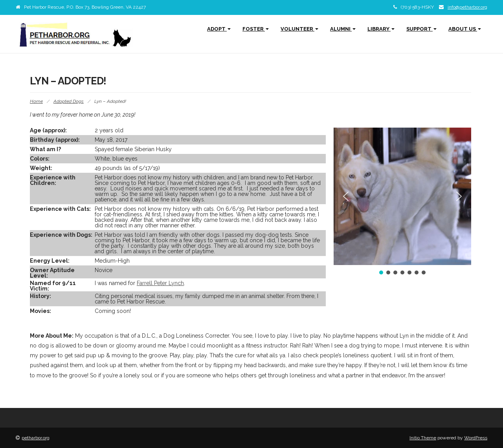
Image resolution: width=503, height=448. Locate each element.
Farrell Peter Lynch (160, 283)
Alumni (343, 29)
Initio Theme (423, 438)
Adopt (219, 29)
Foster (256, 29)
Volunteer (299, 29)
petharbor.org (36, 438)
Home (36, 101)
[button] (346, 196)
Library (381, 29)
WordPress (476, 438)
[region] (402, 202)
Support (421, 29)
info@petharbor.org (467, 7)
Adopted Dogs (69, 101)
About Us (465, 29)
